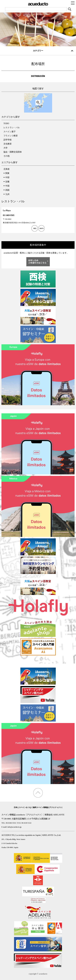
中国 (7, 186)
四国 (7, 190)
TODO (6, 123)
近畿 (7, 182)
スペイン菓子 (10, 132)
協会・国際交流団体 (13, 152)
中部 (7, 177)
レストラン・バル (12, 128)
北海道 (7, 169)
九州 (7, 194)
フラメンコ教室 (11, 136)
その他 (7, 156)
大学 (6, 148)
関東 (7, 173)
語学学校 (8, 140)
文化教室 (8, 144)
